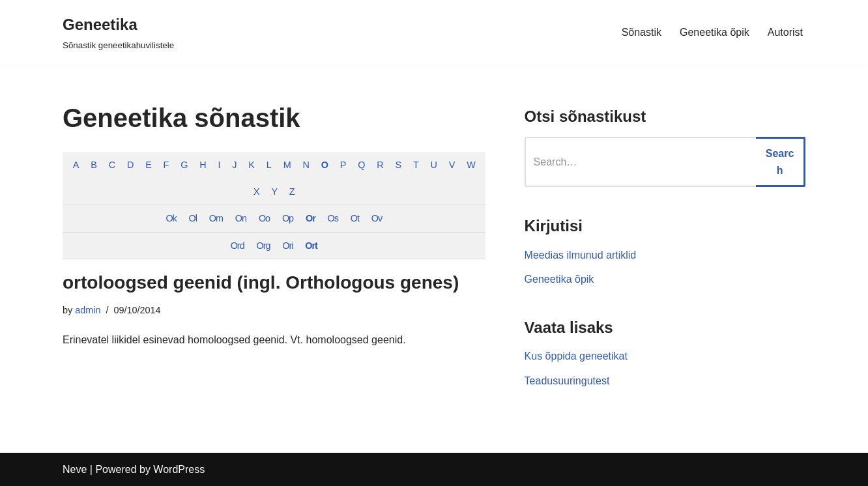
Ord (238, 246)
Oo (264, 218)
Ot (355, 218)
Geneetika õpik (715, 32)
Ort (311, 246)
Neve (75, 469)
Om (216, 218)
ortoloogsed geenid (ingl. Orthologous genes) (261, 282)
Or (311, 218)
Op (288, 218)
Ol (193, 218)
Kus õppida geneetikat (576, 356)
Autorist (785, 32)
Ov (377, 218)
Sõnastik (642, 32)
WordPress (179, 469)
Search (780, 162)
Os (333, 218)
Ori (287, 246)
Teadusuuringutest (567, 381)
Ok (171, 218)
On (241, 218)
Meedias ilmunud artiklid (581, 255)
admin (88, 310)
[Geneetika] (118, 32)
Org (263, 246)
